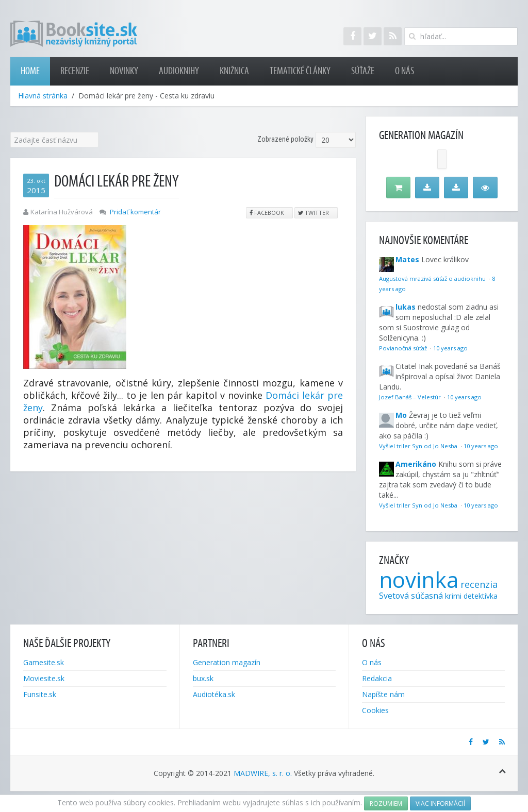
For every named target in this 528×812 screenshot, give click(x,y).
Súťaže (363, 71)
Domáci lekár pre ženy (117, 182)
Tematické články (300, 71)
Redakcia (377, 678)
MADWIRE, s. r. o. (263, 773)
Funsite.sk (40, 694)
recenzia (479, 584)
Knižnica (234, 71)
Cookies (375, 710)
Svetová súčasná (411, 596)
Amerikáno (416, 464)
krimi (453, 596)
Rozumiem (386, 803)
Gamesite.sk (44, 662)
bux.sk (203, 678)
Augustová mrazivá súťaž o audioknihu (433, 278)
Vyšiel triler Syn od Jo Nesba (419, 446)
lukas (406, 307)
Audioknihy (179, 71)
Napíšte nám (383, 694)
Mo (401, 415)
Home (30, 71)
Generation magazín (227, 662)
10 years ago (450, 348)
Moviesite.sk (44, 678)
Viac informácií (440, 803)
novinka (419, 579)
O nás (405, 71)
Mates (407, 259)
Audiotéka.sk (214, 694)
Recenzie (75, 71)
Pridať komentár (135, 212)
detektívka (481, 596)
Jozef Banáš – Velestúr (411, 397)
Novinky (124, 71)
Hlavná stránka (43, 96)
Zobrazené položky (285, 139)
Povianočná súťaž (404, 348)
